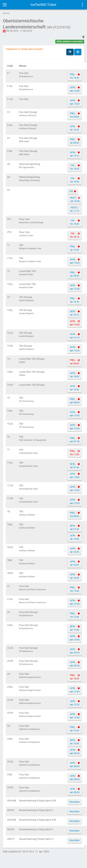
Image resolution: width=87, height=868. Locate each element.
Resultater (75, 802)
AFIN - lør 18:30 (75, 550)
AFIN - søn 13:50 (75, 489)
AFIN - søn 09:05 (75, 752)
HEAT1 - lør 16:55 (75, 199)
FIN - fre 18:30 (75, 167)
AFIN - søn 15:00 (75, 261)
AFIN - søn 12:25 (75, 703)
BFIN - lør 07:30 (75, 528)
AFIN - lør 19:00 (75, 375)
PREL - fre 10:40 (75, 76)
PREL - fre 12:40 (75, 615)
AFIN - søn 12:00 (75, 602)
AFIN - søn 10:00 (75, 638)
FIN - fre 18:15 (75, 235)
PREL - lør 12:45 (75, 300)
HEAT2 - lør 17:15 (75, 209)
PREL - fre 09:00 (75, 115)
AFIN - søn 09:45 (75, 664)
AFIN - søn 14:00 (75, 476)
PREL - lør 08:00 (75, 362)
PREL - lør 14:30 (75, 677)
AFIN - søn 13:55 (75, 502)
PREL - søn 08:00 (75, 401)
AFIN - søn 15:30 (75, 427)
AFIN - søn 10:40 (75, 89)
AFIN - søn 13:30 (75, 287)
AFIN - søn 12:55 (75, 690)
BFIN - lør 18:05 (75, 742)
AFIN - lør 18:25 (75, 563)
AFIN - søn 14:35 (75, 323)
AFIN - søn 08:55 (75, 791)
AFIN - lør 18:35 (75, 576)
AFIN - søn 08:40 (75, 765)
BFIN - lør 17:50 (75, 628)
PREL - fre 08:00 (75, 515)
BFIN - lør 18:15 (75, 313)
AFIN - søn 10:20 (75, 102)
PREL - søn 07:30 (75, 440)
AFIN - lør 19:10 (75, 154)
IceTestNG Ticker (43, 5)
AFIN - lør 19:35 (75, 128)
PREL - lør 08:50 (75, 141)
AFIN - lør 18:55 (75, 388)
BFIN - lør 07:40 (75, 466)
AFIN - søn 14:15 (75, 336)
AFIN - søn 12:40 (75, 716)
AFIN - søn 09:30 (75, 651)
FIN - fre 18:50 (75, 180)
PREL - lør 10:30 (75, 729)
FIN (71, 191)
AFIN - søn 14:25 (75, 349)
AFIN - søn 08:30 (75, 778)
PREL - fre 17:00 (75, 453)
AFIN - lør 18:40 (75, 537)
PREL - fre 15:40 (75, 589)
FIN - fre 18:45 (75, 222)
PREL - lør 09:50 (75, 274)
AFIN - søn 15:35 (75, 414)
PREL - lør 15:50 (75, 248)
